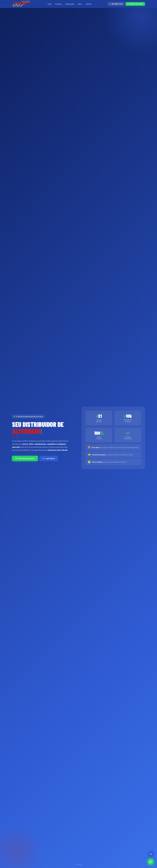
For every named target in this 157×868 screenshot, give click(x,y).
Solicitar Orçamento (135, 4)
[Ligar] (151, 854)
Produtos (58, 4)
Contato (89, 4)
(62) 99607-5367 (116, 4)
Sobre (80, 4)
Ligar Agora (49, 458)
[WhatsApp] (151, 862)
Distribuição (70, 4)
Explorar (79, 863)
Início (50, 4)
